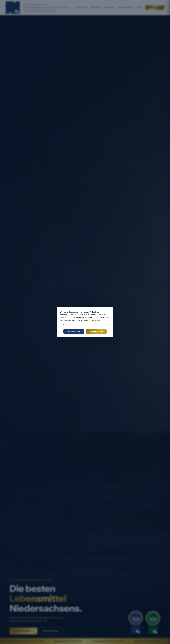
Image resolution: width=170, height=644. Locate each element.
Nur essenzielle (74, 331)
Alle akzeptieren (96, 331)
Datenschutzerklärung (91, 320)
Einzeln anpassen (70, 325)
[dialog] (85, 322)
